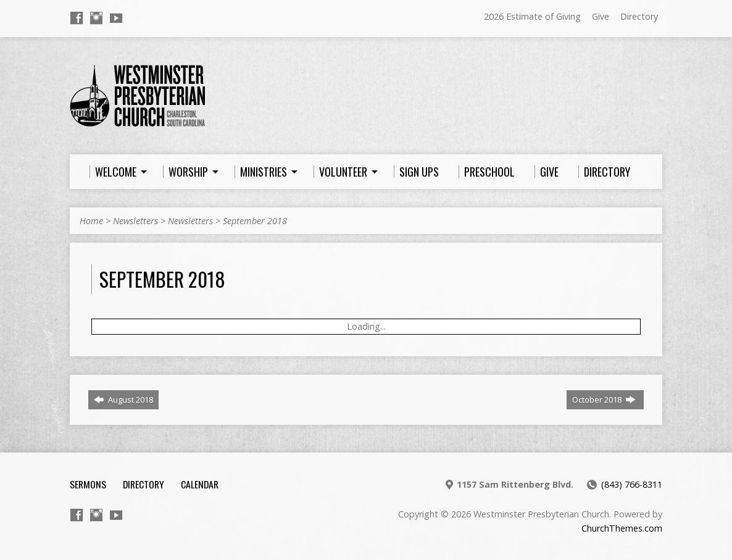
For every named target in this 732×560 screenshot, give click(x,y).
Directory (639, 16)
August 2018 (123, 399)
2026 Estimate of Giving (532, 16)
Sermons (88, 484)
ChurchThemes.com (622, 528)
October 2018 (604, 399)
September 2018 (255, 221)
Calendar (200, 484)
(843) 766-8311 (632, 484)
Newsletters (135, 221)
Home (91, 221)
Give (601, 16)
